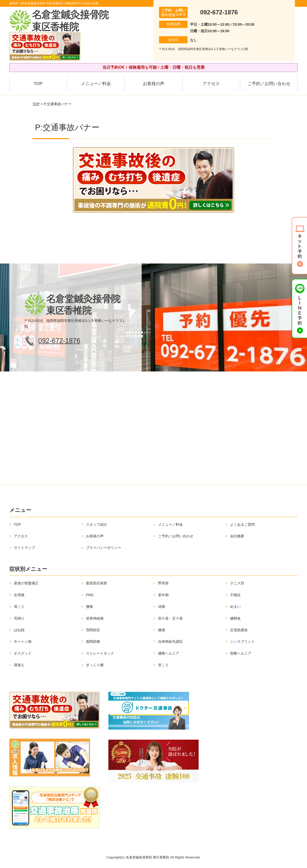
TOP (38, 84)
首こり (163, 665)
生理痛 (19, 595)
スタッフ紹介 (97, 524)
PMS (90, 595)
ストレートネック (100, 653)
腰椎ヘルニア (169, 653)
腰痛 (89, 607)
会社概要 (237, 536)
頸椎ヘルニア (241, 653)
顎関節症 (93, 630)
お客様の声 (154, 84)
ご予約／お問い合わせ (269, 84)
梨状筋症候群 (97, 583)
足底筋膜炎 (239, 630)
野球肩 (163, 583)
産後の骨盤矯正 (26, 583)
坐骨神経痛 (95, 618)
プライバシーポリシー (104, 548)
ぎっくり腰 (95, 665)
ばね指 (19, 630)
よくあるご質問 (242, 524)
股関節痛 (93, 641)
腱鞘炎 (235, 618)
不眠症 (235, 595)
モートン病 (23, 641)
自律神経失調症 (170, 641)
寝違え (19, 665)
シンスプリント (242, 641)
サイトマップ (24, 548)
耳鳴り (19, 618)
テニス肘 (237, 583)
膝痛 (162, 630)
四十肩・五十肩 (170, 618)
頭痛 (162, 607)
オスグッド (23, 653)
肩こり (19, 607)
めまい (235, 607)
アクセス (211, 84)
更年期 (163, 595)
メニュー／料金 (96, 84)
